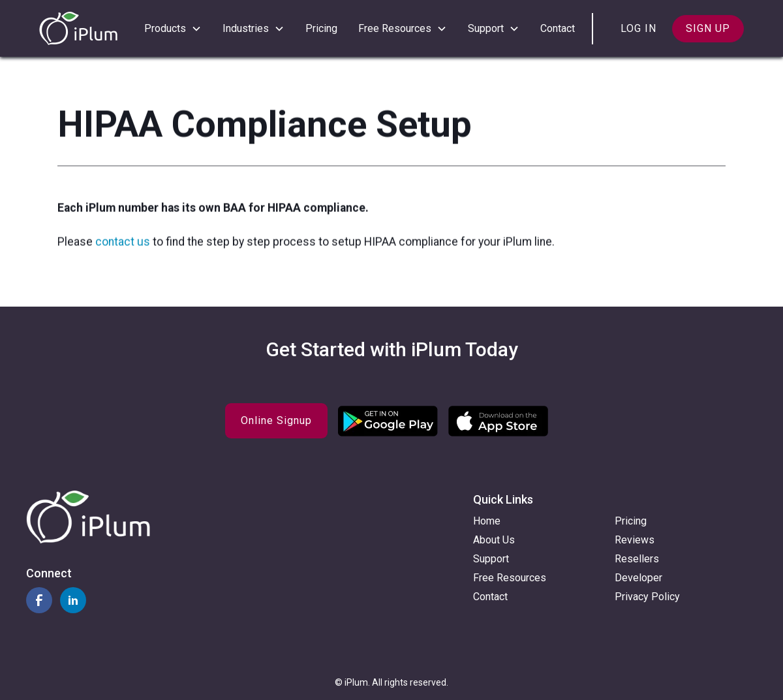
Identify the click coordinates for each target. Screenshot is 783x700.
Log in (638, 28)
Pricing (321, 28)
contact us (124, 243)
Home (487, 521)
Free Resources (510, 578)
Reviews (635, 540)
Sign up (708, 28)
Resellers (637, 559)
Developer (638, 578)
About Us (494, 540)
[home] (78, 28)
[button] (173, 29)
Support (491, 559)
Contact (558, 28)
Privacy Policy (647, 597)
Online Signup (276, 420)
